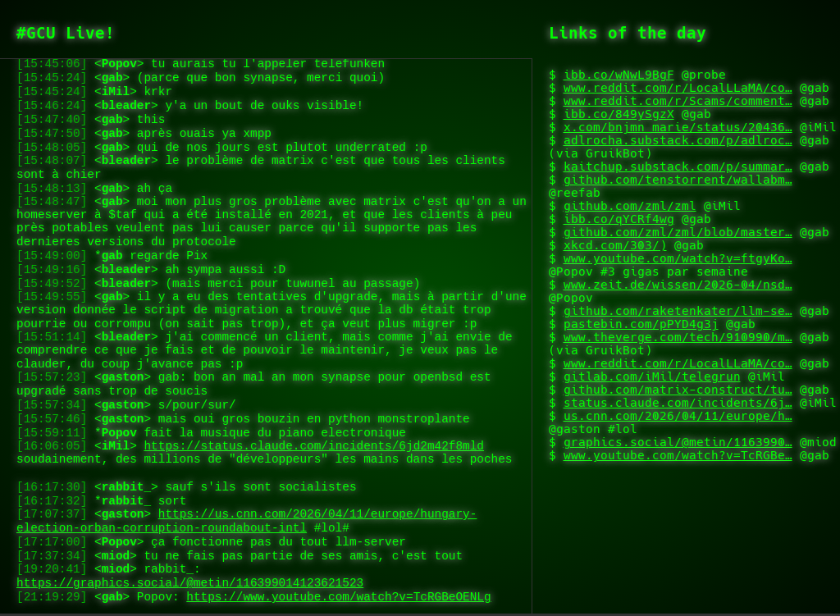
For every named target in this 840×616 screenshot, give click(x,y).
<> (272, 167)
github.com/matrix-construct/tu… (678, 390)
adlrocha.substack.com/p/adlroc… (678, 140)
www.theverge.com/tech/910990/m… (678, 337)
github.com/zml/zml (630, 206)
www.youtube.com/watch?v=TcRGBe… (678, 455)
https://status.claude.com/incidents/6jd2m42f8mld (313, 424)
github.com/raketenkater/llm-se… (678, 311)
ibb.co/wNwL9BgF (619, 75)
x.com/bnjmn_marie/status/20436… (678, 127)
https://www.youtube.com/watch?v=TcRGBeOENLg (338, 596)
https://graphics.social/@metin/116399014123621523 (190, 580)
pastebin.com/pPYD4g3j (641, 324)
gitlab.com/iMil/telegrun (652, 376)
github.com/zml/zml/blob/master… (678, 232)
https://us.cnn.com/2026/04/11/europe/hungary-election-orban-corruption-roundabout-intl (247, 510)
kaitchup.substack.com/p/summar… (678, 167)
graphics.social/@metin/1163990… (678, 442)
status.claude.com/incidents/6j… (678, 403)
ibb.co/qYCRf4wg (619, 219)
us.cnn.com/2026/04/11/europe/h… (678, 416)
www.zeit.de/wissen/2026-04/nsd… (678, 285)
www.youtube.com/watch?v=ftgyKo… (678, 258)
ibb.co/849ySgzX (619, 114)
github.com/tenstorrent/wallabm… (678, 180)
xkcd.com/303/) (615, 245)
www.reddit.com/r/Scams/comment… (678, 101)
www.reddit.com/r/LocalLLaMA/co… (678, 88)
